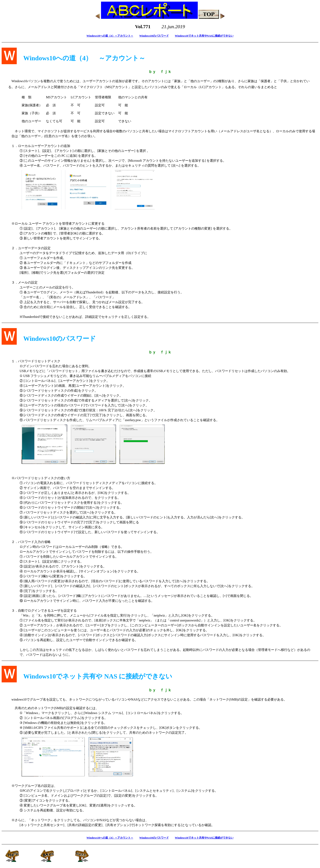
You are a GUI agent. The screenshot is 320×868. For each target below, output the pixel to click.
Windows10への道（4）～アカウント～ (110, 36)
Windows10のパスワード (154, 36)
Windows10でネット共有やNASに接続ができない (204, 36)
